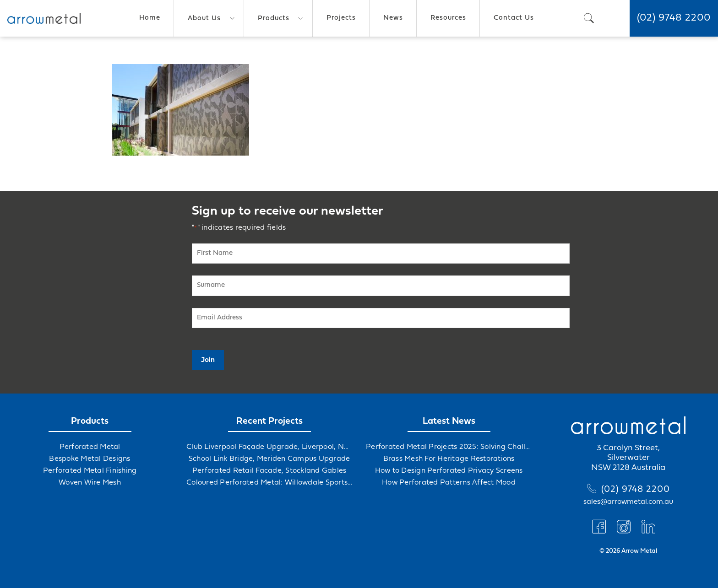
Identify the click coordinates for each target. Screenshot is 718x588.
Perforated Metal (90, 447)
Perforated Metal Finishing (90, 471)
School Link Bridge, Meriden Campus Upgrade (269, 459)
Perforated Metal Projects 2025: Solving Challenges (449, 447)
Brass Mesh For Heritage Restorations (449, 459)
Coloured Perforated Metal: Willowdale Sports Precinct (269, 483)
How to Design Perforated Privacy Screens (449, 471)
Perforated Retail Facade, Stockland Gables (269, 471)
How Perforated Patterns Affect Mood (449, 483)
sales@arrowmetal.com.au (628, 502)
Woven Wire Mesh (90, 483)
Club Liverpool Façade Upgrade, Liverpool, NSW (269, 447)
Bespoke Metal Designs (90, 459)
